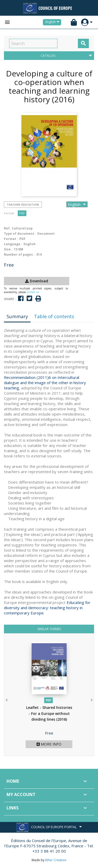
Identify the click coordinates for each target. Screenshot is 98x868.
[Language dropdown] (53, 22)
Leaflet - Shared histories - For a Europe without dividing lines (49, 713)
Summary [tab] (17, 316)
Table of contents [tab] (54, 316)
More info (49, 744)
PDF (22, 213)
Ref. (7, 228)
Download (37, 281)
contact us (33, 292)
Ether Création (56, 860)
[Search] (33, 43)
